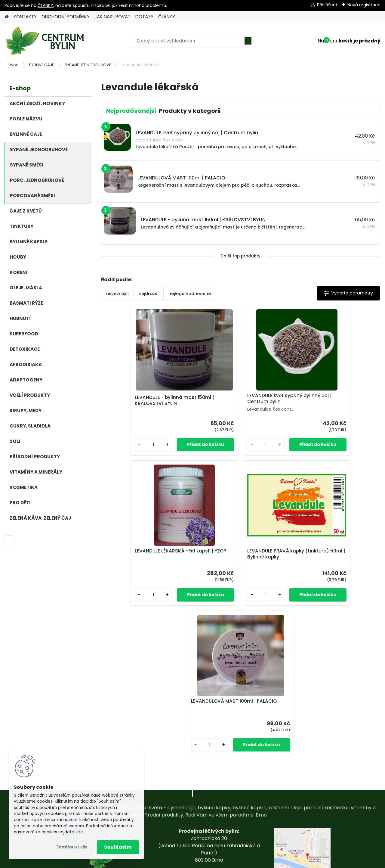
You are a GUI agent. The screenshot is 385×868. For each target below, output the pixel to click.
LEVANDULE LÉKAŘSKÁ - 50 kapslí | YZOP (333, 400)
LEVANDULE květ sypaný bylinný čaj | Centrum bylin (237, 399)
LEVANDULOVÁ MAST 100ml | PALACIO (280, 554)
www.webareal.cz (217, 862)
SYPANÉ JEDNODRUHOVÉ (88, 65)
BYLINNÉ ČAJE (42, 65)
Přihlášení (327, 5)
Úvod (14, 65)
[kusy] (121, 445)
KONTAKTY (25, 17)
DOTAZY (144, 17)
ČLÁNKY (45, 5)
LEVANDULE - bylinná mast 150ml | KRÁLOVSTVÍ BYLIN (147, 400)
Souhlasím (118, 847)
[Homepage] (7, 17)
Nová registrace (364, 5)
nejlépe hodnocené (190, 294)
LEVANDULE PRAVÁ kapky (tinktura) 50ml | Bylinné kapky (190, 554)
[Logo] (46, 41)
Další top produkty (240, 256)
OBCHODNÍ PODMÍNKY (66, 17)
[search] (248, 43)
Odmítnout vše (71, 847)
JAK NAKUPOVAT (112, 17)
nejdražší (149, 294)
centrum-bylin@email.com (209, 829)
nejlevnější (117, 294)
